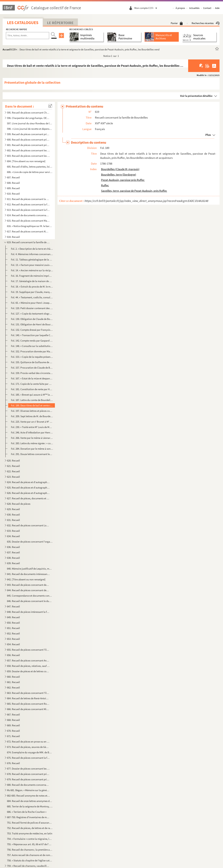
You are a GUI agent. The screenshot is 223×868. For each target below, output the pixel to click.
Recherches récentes (206, 23)
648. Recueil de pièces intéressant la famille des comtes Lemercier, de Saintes (28, 612)
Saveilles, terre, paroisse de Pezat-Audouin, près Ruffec (134, 191)
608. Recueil (13, 183)
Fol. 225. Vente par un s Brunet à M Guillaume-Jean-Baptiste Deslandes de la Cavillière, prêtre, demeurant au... (32, 422)
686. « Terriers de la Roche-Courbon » (27, 812)
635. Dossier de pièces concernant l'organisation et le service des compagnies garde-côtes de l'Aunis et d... (30, 542)
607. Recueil (13, 177)
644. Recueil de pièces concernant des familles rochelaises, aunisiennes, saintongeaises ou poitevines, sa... (28, 590)
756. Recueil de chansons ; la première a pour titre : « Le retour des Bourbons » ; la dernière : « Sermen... (30, 850)
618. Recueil (13, 237)
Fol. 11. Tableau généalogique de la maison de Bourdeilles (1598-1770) (32, 259)
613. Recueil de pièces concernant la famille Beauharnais (28, 210)
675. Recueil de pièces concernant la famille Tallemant (28, 758)
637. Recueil (13, 552)
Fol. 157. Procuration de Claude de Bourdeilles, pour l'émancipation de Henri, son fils (32, 368)
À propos (180, 8)
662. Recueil (13, 687)
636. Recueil (13, 547)
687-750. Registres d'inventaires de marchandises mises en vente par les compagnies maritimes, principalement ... (28, 817)
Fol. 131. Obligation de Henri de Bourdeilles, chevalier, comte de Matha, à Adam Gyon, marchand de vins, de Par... (32, 324)
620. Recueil (13, 460)
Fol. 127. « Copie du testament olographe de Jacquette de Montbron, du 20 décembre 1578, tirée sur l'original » (32, 314)
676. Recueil (13, 763)
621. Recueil (13, 466)
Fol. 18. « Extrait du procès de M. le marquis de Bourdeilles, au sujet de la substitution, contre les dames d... (32, 287)
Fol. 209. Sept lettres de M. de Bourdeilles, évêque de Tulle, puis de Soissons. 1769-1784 (32, 416)
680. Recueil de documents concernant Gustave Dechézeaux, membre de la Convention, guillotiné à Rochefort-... (28, 785)
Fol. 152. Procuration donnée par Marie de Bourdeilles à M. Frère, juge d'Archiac (32, 351)
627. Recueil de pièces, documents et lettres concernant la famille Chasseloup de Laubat (28, 498)
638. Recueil (13, 558)
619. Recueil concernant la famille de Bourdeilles (28, 242)
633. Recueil (13, 531)
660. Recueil (13, 677)
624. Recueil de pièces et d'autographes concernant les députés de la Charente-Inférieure (28, 482)
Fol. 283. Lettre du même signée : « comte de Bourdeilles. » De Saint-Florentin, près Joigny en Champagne (32, 443)
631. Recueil (13, 520)
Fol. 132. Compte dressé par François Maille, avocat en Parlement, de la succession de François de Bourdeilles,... (32, 330)
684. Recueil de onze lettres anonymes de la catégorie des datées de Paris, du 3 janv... (30, 801)
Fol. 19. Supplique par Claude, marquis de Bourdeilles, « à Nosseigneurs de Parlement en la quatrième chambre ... (32, 292)
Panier (177, 23)
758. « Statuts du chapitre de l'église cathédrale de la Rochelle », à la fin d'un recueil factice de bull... (30, 860)
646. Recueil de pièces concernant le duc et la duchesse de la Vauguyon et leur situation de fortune (30, 601)
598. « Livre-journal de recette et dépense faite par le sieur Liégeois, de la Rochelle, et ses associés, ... (30, 129)
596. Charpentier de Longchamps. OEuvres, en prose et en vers (28, 118)
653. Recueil (13, 639)
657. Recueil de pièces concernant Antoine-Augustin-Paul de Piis (28, 660)
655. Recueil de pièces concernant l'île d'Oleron (28, 650)
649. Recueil (13, 617)
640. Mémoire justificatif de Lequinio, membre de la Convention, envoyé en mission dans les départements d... (30, 569)
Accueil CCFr (10, 49)
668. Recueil (13, 720)
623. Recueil (13, 477)
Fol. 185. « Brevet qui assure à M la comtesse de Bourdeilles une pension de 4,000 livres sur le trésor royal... (32, 395)
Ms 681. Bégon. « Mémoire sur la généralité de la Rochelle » (28, 790)
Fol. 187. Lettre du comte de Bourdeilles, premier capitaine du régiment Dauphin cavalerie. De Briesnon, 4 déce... (32, 400)
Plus (208, 135)
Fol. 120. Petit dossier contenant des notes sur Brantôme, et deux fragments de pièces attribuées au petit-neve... (32, 308)
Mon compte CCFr (147, 8)
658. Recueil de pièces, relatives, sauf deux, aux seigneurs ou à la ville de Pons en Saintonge (28, 666)
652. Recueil (13, 633)
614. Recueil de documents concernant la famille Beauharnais (28, 215)
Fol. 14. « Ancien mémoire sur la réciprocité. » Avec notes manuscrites (32, 270)
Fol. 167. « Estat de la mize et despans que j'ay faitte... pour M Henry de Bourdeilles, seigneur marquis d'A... (32, 378)
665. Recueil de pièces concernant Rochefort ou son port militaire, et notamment (28, 704)
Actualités (194, 8)
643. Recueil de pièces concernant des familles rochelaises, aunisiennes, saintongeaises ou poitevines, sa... (28, 585)
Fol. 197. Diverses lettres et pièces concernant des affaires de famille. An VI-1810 (32, 411)
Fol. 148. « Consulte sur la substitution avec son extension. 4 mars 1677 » (32, 346)
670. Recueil (13, 731)
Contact (207, 8)
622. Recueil (13, 471)
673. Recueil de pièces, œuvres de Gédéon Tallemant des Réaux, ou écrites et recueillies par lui (28, 747)
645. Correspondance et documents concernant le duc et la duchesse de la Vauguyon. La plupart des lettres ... (30, 596)
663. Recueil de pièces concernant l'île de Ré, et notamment (28, 693)
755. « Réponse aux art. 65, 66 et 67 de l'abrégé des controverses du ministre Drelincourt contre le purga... (30, 844)
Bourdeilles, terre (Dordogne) (119, 175)
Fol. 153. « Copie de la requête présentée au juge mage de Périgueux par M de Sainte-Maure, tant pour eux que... (32, 357)
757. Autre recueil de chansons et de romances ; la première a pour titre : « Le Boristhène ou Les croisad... (30, 855)
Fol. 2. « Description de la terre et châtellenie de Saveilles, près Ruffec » (32, 249)
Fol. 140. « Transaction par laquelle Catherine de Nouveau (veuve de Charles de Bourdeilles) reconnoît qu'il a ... (32, 335)
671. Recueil (13, 736)
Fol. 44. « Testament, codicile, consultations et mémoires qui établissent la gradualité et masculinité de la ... (32, 297)
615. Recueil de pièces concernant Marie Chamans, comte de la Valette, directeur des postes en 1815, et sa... (28, 221)
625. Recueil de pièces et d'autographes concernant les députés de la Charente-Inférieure (28, 488)
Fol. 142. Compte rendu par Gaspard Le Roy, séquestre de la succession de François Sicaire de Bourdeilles (32, 341)
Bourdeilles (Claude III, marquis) (120, 169)
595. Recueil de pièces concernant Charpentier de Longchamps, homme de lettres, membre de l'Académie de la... (28, 113)
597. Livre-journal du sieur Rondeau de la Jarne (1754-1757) (30, 123)
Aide (217, 8)
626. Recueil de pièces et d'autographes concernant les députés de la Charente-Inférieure (28, 493)
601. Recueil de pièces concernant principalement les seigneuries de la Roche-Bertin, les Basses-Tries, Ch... (28, 145)
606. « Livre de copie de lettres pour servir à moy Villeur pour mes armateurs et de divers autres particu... (30, 172)
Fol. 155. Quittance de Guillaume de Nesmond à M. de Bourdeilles (32, 362)
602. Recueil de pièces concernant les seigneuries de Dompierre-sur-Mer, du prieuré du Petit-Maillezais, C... (28, 150)
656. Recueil (13, 655)
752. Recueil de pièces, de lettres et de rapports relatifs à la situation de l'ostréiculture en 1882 (30, 828)
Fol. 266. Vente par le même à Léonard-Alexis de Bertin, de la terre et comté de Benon (32, 438)
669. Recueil (13, 725)
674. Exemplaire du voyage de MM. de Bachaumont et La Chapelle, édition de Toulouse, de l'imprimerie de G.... (30, 752)
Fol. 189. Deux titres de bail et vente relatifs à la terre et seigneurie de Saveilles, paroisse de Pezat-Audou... (32, 405)
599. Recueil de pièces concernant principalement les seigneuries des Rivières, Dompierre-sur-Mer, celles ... (28, 134)
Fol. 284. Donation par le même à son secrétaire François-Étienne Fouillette (32, 449)
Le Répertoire (60, 23)
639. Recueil (13, 563)
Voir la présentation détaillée (196, 96)
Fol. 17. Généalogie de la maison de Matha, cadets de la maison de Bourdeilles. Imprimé (32, 281)
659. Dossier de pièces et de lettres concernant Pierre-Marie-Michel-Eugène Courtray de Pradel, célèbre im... (28, 671)
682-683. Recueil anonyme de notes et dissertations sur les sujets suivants (28, 796)
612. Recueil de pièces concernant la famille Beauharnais (28, 204)
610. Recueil (13, 194)
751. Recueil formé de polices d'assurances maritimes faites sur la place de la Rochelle (30, 823)
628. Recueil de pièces (19, 504)
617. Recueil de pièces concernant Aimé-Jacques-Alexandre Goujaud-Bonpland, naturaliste (28, 231)
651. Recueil (13, 628)
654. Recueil (13, 644)
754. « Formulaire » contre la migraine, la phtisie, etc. (30, 839)
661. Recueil (13, 682)
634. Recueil (13, 536)
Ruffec (105, 185)
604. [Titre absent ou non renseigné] (26, 161)
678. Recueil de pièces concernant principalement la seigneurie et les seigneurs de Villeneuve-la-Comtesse (28, 774)
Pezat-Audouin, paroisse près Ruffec (123, 180)
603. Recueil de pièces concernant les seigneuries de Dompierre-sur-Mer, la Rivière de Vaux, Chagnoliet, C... (28, 156)
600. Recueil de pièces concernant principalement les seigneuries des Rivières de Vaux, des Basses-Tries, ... (28, 140)
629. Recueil (13, 509)
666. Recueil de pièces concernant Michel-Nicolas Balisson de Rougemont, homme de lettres (28, 709)
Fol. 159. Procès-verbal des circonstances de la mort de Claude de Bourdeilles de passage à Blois (32, 373)
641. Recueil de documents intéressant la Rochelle (28, 574)
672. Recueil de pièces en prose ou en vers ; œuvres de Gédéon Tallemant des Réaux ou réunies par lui (28, 742)
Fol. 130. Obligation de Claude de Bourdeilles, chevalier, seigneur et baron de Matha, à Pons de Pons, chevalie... (32, 319)
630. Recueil (13, 515)
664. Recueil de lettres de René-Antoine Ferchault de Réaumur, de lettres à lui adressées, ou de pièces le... (28, 698)
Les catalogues (23, 23)
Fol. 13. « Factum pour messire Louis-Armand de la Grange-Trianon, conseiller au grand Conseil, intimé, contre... (32, 265)
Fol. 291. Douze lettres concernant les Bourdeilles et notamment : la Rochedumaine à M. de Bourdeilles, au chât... (32, 454)
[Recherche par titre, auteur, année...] (28, 36)
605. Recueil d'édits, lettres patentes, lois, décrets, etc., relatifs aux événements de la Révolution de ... (30, 167)
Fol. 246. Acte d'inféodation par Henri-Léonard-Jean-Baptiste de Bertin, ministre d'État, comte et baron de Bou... (32, 432)
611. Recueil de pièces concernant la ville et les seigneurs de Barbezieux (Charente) (28, 199)
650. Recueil (13, 623)
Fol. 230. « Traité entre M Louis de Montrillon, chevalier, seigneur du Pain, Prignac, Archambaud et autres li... (32, 427)
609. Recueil (13, 188)
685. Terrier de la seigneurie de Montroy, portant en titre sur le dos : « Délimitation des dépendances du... (30, 806)
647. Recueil (13, 606)
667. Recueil (13, 715)
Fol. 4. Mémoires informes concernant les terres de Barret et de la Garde (32, 254)
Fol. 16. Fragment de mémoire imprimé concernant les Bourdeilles (32, 276)
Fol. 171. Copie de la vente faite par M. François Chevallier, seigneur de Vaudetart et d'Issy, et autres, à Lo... (32, 384)
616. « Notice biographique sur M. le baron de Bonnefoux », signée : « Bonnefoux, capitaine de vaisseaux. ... (30, 226)
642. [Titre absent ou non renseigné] (26, 579)
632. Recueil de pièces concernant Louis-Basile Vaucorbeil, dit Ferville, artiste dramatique (28, 525)
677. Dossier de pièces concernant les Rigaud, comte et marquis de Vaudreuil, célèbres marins (28, 769)
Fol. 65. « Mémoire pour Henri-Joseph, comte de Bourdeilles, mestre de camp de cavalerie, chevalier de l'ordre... (32, 303)
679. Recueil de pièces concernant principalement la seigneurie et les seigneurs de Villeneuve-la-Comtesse (28, 779)
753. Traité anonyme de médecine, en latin (30, 833)
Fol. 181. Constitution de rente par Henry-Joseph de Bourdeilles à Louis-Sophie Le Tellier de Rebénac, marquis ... (32, 389)
